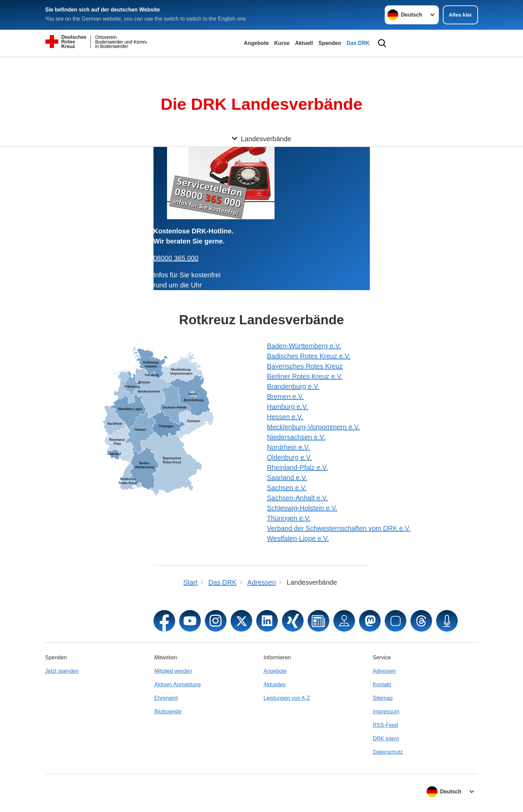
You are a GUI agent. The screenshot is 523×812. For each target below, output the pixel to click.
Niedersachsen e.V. (296, 437)
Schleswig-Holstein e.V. (302, 508)
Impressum (386, 712)
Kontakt (382, 684)
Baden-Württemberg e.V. (304, 346)
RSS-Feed (386, 725)
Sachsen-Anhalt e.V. (298, 498)
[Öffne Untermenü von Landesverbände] (261, 65)
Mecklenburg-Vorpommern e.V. (314, 427)
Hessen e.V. (285, 417)
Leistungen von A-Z (287, 698)
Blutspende (168, 712)
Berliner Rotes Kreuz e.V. (305, 376)
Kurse (282, 43)
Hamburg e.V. (288, 407)
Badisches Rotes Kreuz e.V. (309, 356)
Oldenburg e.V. (290, 457)
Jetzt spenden (62, 671)
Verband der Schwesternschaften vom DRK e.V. (339, 528)
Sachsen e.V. (287, 488)
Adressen (384, 671)
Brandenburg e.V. (293, 386)
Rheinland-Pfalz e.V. (298, 467)
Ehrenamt (166, 698)
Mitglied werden (173, 671)
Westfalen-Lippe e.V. (298, 538)
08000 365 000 (176, 258)
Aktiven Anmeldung (178, 684)
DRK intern (386, 739)
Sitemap (383, 698)
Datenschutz (388, 752)
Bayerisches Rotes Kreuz (305, 366)
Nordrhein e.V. (289, 447)
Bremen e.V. (286, 397)
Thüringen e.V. (289, 518)
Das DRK (358, 43)
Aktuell (304, 43)
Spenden (330, 43)
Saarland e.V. (287, 478)
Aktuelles (275, 684)
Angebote (256, 43)
